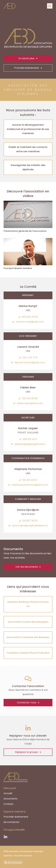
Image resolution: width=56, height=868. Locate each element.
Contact (9, 804)
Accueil (8, 793)
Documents (10, 799)
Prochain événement (16, 817)
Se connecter (12, 822)
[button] (50, 6)
